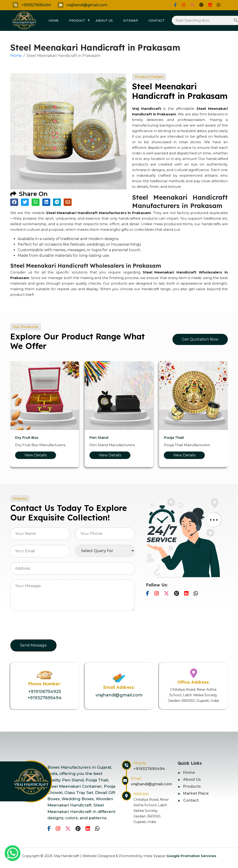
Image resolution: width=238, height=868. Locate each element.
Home (54, 20)
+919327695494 (36, 5)
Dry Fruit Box (27, 437)
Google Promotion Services (191, 856)
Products (192, 786)
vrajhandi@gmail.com (87, 5)
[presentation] (46, 627)
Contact (157, 20)
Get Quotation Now (200, 339)
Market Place (196, 793)
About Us (104, 20)
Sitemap (131, 20)
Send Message (33, 645)
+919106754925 (45, 692)
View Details (36, 455)
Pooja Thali (174, 437)
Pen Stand (99, 437)
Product (77, 20)
